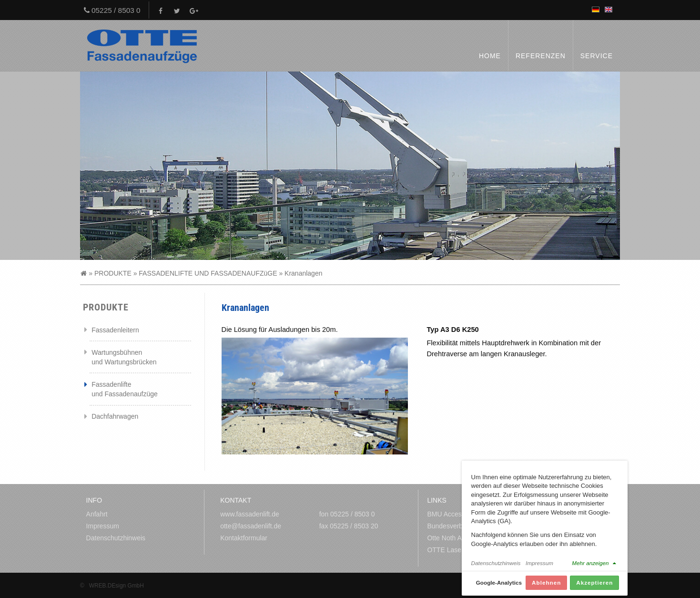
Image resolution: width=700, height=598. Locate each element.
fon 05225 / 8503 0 (347, 514)
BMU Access (446, 514)
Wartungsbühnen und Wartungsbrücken (124, 357)
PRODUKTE (113, 273)
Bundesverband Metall (460, 526)
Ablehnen (546, 586)
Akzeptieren (594, 586)
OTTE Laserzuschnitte (460, 550)
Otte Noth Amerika (454, 538)
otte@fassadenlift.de (251, 526)
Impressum (103, 526)
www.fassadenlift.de (250, 514)
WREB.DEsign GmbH (117, 586)
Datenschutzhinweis (116, 538)
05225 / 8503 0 (112, 10)
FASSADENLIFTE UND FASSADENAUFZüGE (208, 273)
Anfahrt (97, 514)
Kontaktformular (244, 538)
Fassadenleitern (115, 330)
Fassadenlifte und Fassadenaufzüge (125, 389)
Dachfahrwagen (115, 416)
